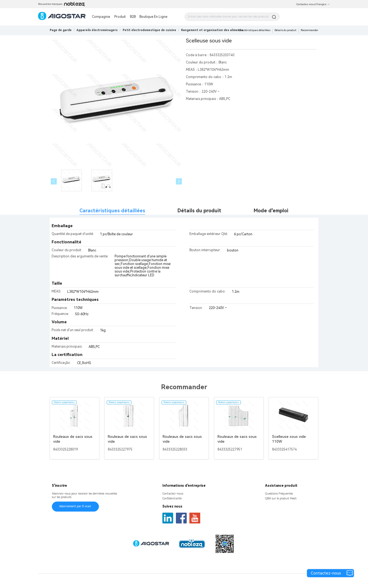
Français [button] (323, 4)
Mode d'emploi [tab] (271, 211)
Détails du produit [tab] (199, 211)
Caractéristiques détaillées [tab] (112, 211)
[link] (97, 30)
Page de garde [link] (61, 30)
